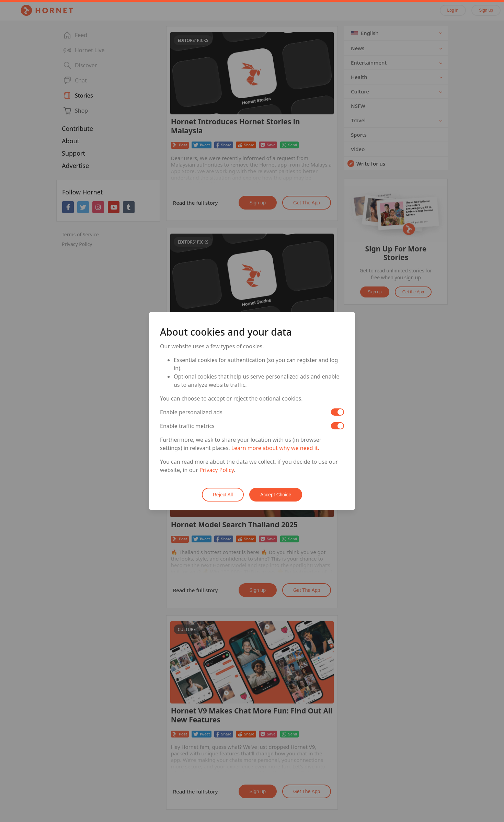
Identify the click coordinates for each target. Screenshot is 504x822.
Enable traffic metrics (187, 426)
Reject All (223, 495)
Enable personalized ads (191, 412)
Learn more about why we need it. (275, 448)
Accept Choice (276, 495)
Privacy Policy (217, 470)
